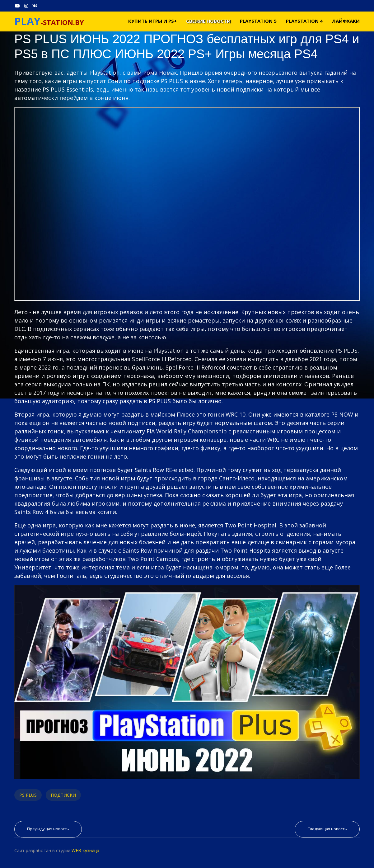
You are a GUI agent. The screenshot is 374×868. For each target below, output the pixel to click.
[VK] (35, 6)
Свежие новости (208, 21)
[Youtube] (17, 6)
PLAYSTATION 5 (258, 21)
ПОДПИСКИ (63, 795)
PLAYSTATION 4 (304, 21)
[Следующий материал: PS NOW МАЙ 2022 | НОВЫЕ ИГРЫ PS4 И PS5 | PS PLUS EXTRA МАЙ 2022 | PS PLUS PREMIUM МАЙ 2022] (327, 829)
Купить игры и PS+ (152, 21)
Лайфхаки (346, 21)
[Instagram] (26, 6)
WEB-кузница (85, 850)
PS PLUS (28, 795)
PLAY (27, 21)
